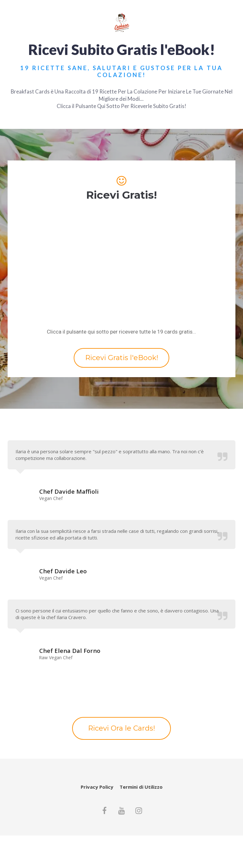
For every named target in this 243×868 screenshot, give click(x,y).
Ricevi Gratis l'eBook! (122, 358)
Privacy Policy (97, 787)
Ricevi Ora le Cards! (121, 728)
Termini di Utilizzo (141, 787)
